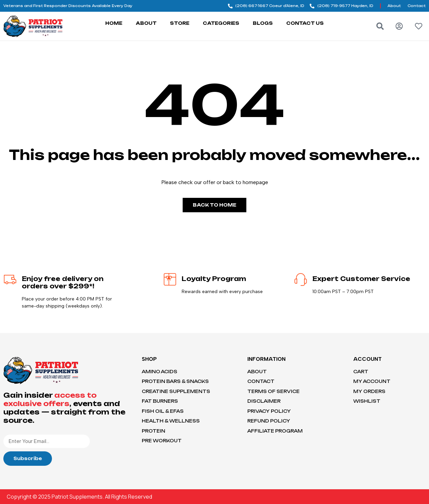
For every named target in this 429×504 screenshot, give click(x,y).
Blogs (263, 23)
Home (114, 23)
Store (180, 23)
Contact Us (305, 23)
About (146, 23)
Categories (221, 23)
